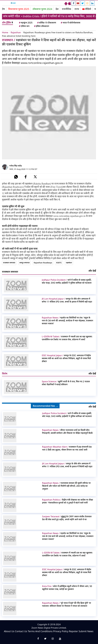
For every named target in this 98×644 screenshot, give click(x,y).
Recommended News (45, 406)
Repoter (73, 631)
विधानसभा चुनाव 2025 (19, 9)
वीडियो (87, 9)
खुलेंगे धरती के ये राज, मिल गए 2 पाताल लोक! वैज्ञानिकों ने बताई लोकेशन (66, 383)
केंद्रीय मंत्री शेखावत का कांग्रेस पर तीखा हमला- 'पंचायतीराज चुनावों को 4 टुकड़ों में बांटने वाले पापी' (67, 501)
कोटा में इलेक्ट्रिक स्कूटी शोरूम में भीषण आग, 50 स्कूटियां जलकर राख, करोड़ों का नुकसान (67, 588)
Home (5, 32)
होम (3, 9)
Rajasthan (16, 32)
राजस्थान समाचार (9, 263)
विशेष (5, 373)
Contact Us (21, 631)
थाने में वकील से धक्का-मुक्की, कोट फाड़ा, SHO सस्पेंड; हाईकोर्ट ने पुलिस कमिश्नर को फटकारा (67, 281)
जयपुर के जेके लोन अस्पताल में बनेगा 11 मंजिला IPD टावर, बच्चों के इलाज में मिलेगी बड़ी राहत (67, 300)
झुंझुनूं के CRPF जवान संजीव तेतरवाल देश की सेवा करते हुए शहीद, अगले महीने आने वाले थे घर (67, 518)
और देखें (92, 271)
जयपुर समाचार (24, 263)
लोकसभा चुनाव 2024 (42, 9)
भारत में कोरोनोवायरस (70, 23)
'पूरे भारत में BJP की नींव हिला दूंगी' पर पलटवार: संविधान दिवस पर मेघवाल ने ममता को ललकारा (66, 604)
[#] (16, 177)
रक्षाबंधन (69, 263)
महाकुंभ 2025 (26, 23)
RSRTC (59, 263)
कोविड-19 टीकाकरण (46, 23)
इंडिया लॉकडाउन (41, 26)
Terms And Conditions (40, 631)
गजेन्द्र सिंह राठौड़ (16, 166)
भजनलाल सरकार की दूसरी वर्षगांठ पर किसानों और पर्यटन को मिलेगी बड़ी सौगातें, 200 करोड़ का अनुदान (66, 486)
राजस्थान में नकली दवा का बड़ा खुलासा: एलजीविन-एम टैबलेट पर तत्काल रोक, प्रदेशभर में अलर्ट (67, 338)
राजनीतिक (67, 9)
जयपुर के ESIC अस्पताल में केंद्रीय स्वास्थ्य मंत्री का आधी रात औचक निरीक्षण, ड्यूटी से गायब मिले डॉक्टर (66, 358)
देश (57, 9)
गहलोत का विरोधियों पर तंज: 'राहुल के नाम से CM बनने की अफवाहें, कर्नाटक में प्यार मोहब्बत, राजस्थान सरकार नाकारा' (67, 321)
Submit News (86, 631)
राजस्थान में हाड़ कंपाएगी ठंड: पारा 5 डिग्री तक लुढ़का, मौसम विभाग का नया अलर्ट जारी (67, 448)
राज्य (77, 9)
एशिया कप (24, 26)
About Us (9, 631)
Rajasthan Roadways (43, 263)
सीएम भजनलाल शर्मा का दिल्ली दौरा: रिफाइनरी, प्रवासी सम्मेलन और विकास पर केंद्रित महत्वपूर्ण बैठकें (67, 431)
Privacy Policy (61, 631)
